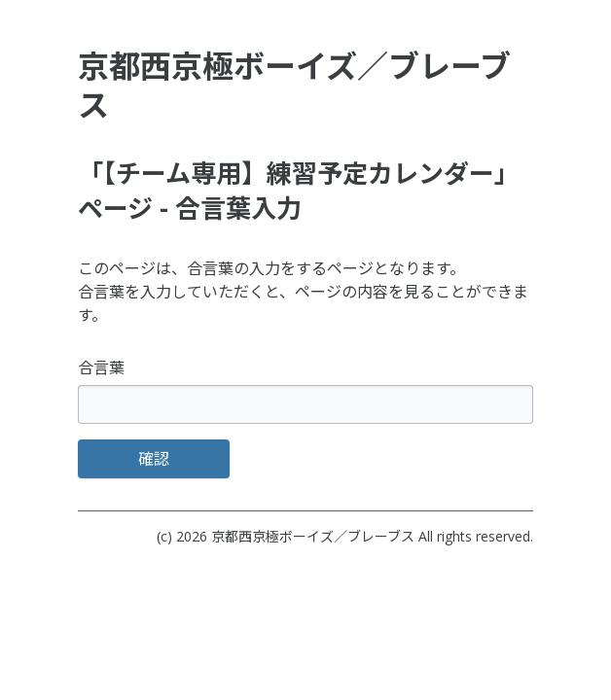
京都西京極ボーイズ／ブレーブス (313, 536)
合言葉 (101, 367)
